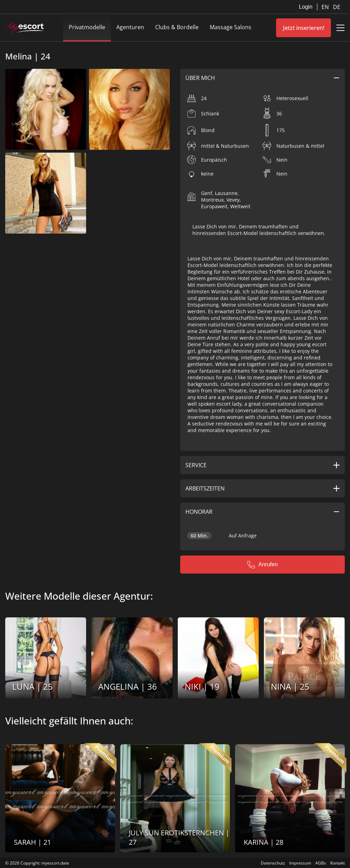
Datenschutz (273, 863)
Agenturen (130, 27)
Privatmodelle (87, 27)
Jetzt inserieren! (304, 28)
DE (337, 7)
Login (306, 7)
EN (326, 7)
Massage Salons (231, 27)
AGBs (321, 863)
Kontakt (337, 863)
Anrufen (262, 565)
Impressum (300, 863)
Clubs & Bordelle (177, 27)
